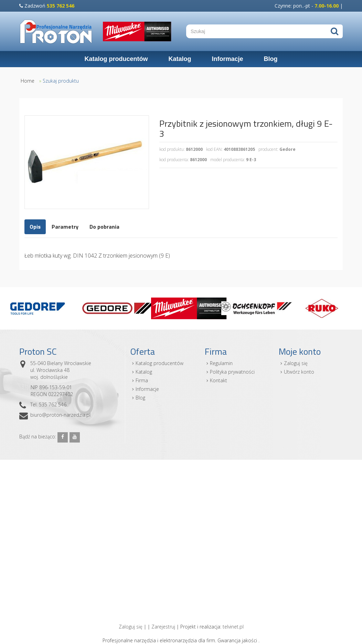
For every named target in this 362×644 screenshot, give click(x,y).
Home (28, 81)
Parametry (65, 227)
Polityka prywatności (232, 372)
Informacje (227, 59)
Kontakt (219, 380)
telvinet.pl (233, 627)
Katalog (180, 59)
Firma (142, 380)
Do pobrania (104, 227)
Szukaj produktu (61, 81)
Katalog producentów (116, 59)
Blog (271, 59)
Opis (35, 227)
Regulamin (221, 363)
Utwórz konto (299, 372)
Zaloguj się (296, 363)
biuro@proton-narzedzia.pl (60, 415)
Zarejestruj (163, 627)
